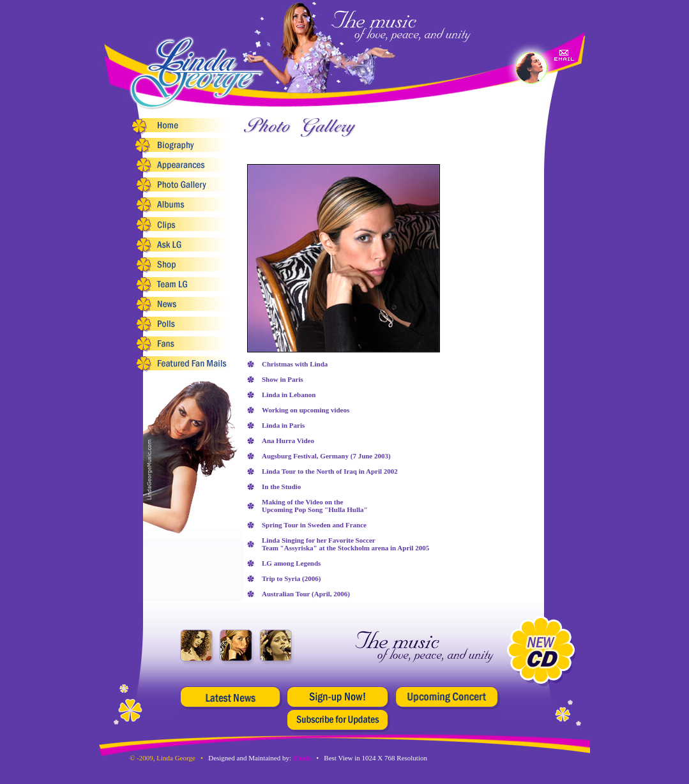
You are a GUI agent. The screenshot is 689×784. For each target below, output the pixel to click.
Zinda (302, 758)
